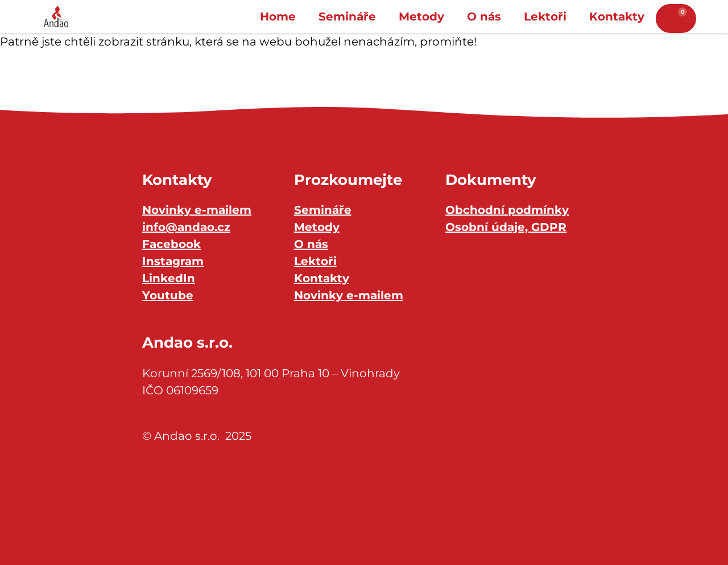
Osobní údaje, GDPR (506, 227)
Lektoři (545, 17)
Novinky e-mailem (197, 210)
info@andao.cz (186, 227)
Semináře (347, 17)
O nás (484, 17)
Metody (421, 17)
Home (278, 17)
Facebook (171, 244)
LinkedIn (169, 278)
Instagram (173, 261)
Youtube (168, 295)
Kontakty (617, 17)
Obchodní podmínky (507, 210)
